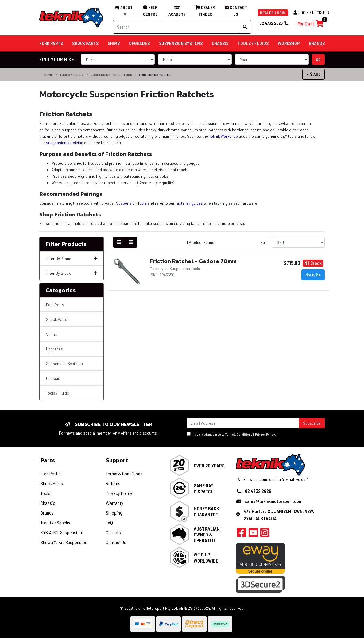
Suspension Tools (131, 203)
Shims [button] (114, 43)
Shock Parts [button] (85, 43)
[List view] (131, 242)
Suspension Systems (64, 363)
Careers (113, 532)
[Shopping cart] (310, 23)
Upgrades (54, 349)
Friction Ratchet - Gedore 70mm (193, 261)
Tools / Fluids (72, 75)
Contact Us (116, 542)
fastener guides (189, 203)
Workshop (289, 43)
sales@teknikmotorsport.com (274, 501)
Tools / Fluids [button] (253, 43)
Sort (264, 242)
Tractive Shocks (55, 522)
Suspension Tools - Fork (111, 75)
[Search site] (245, 27)
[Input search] (176, 27)
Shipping (114, 513)
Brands (47, 513)
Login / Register (311, 12)
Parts (48, 460)
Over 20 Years (209, 465)
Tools (45, 493)
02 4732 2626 (274, 23)
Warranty (115, 503)
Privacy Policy (265, 434)
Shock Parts (57, 319)
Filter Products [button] (66, 244)
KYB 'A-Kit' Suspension (61, 532)
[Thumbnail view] (119, 242)
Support (117, 460)
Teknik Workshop (223, 136)
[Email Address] (243, 423)
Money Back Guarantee (206, 511)
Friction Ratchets (155, 75)
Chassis (53, 378)
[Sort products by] (298, 242)
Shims (52, 334)
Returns (113, 483)
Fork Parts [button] (51, 43)
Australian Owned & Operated (207, 534)
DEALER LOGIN (273, 12)
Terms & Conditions (239, 434)
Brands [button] (317, 43)
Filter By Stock (72, 273)
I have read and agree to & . (231, 434)
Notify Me (313, 275)
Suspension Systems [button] (181, 43)
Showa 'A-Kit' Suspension (64, 542)
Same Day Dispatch (204, 488)
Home (48, 75)
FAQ (109, 522)
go (318, 59)
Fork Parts (55, 305)
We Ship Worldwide (206, 557)
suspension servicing (65, 143)
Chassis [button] (220, 43)
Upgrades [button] (139, 43)
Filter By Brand (72, 259)
